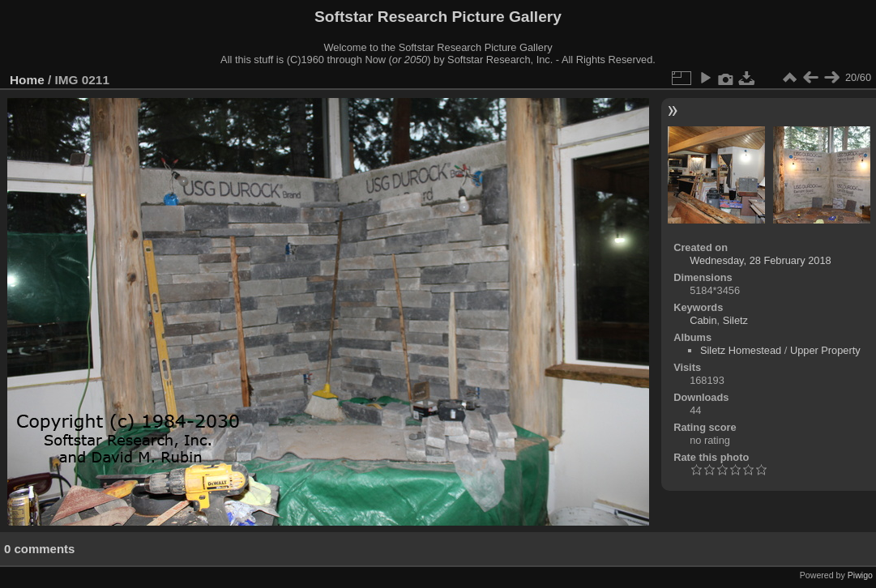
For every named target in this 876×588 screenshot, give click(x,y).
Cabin (703, 320)
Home (27, 80)
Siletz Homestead (741, 350)
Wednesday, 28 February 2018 (761, 260)
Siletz (735, 320)
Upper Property (825, 350)
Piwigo (860, 575)
